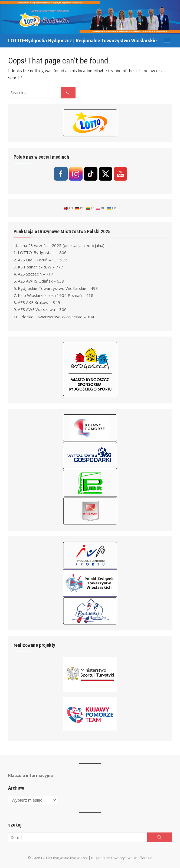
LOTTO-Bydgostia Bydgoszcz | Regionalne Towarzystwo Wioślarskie (82, 41)
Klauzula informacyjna (30, 775)
